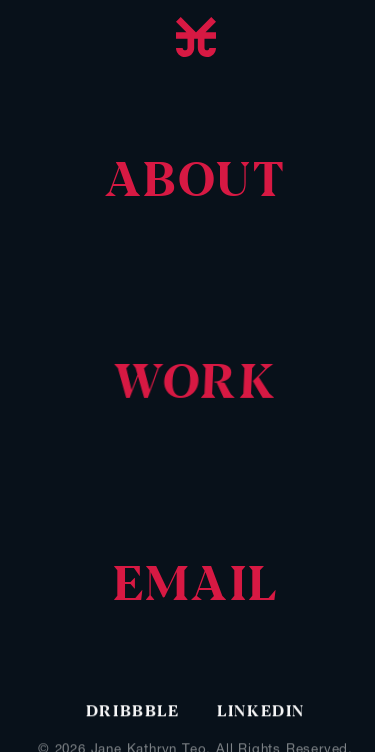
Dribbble (135, 712)
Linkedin (261, 712)
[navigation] (195, 182)
